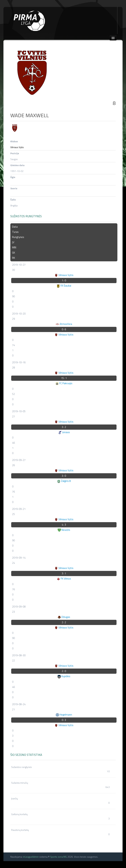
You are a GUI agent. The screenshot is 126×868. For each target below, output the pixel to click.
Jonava (64, 432)
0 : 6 (64, 329)
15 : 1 (64, 378)
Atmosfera (64, 324)
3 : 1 (64, 573)
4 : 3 (64, 525)
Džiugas (64, 617)
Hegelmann (64, 715)
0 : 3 (64, 720)
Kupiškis (64, 676)
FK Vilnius (64, 579)
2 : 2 (64, 622)
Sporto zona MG (59, 857)
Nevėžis (64, 530)
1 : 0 (64, 280)
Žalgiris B (64, 481)
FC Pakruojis (64, 383)
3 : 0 (64, 476)
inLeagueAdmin (31, 857)
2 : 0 (64, 671)
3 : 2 (64, 427)
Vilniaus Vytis (17, 147)
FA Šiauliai (64, 286)
